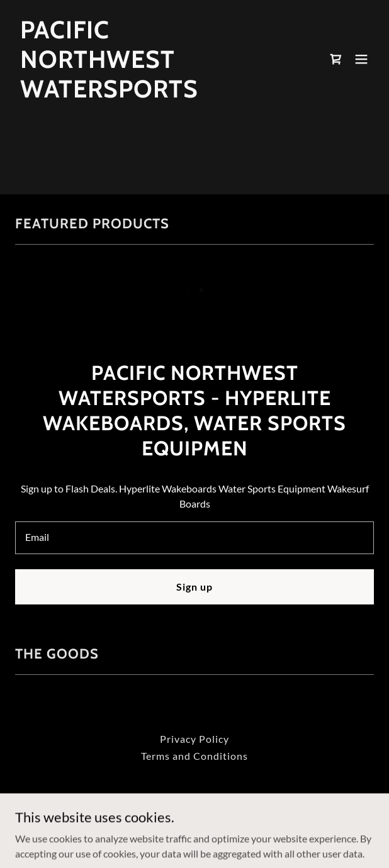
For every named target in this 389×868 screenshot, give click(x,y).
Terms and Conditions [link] (194, 756)
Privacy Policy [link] (194, 739)
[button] (361, 59)
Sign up (194, 587)
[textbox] (194, 538)
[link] (141, 93)
